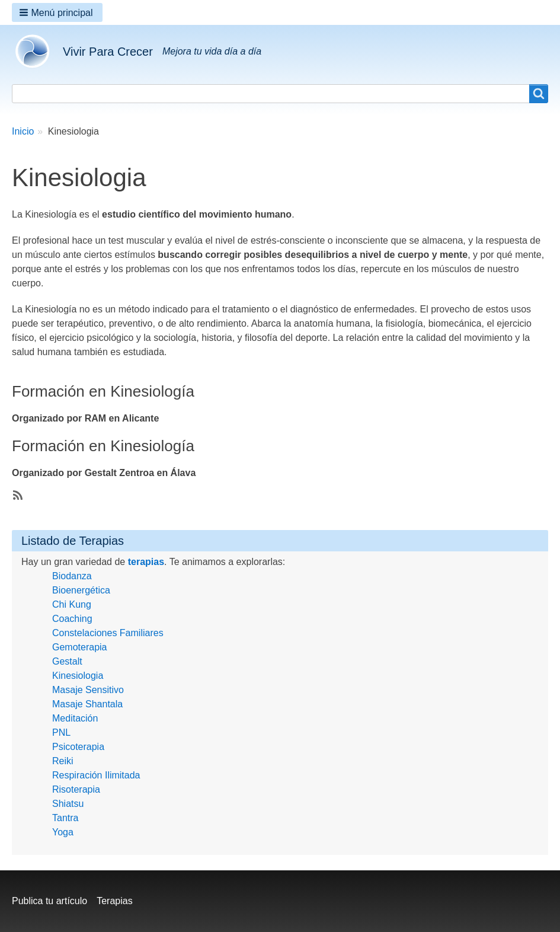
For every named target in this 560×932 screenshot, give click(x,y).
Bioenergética (81, 590)
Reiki (63, 761)
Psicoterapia (78, 747)
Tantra (65, 818)
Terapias (114, 901)
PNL (61, 732)
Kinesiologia (78, 676)
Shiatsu (68, 804)
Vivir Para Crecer (108, 52)
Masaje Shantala (87, 704)
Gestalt (67, 661)
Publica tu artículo (49, 901)
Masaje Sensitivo (88, 690)
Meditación (75, 718)
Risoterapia (76, 789)
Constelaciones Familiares (108, 633)
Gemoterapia (80, 647)
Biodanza (72, 576)
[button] (57, 12)
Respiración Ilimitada (96, 775)
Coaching (72, 619)
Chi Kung (72, 604)
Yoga (63, 832)
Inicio (23, 131)
